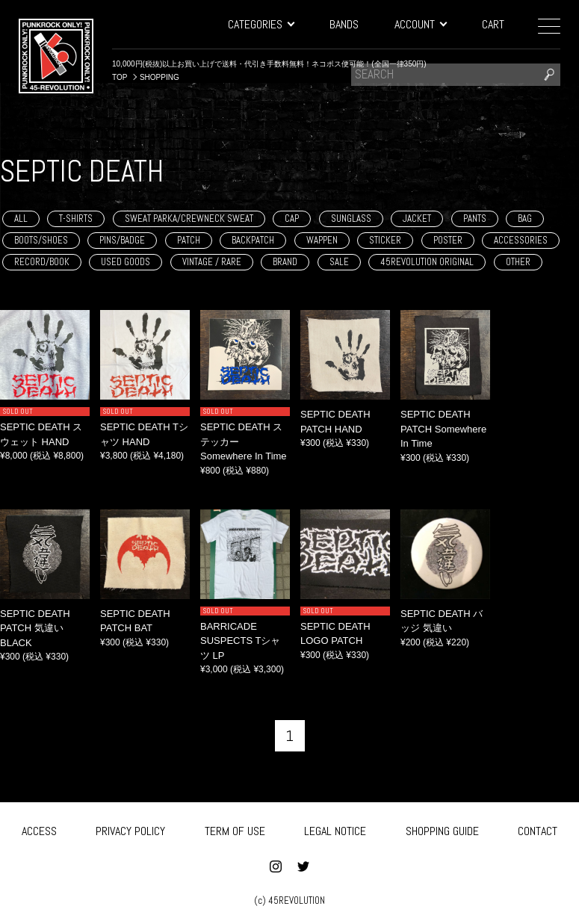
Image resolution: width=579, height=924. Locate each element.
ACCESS (39, 830)
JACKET (417, 218)
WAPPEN (322, 240)
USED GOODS (126, 262)
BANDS (344, 24)
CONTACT (538, 830)
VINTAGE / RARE (212, 262)
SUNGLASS (351, 218)
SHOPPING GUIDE (442, 830)
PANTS (475, 218)
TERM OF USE (235, 830)
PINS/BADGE (122, 240)
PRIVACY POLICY (130, 830)
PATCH (189, 240)
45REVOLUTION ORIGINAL (427, 262)
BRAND (285, 262)
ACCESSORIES (521, 240)
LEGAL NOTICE (335, 830)
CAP (292, 218)
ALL (21, 218)
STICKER (385, 240)
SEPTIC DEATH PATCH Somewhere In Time (443, 429)
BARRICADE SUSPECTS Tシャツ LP (240, 641)
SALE (339, 262)
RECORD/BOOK (42, 262)
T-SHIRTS (76, 218)
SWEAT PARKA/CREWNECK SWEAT (189, 218)
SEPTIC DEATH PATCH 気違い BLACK (35, 628)
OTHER (518, 262)
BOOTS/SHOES (41, 240)
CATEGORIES (261, 24)
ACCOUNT (420, 24)
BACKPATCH (253, 240)
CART (493, 24)
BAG (525, 218)
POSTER (448, 240)
